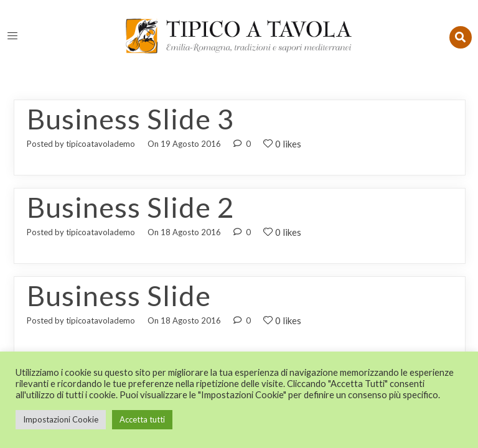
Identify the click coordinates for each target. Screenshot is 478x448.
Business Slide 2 (130, 207)
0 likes (282, 144)
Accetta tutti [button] (142, 419)
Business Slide (119, 296)
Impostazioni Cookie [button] (61, 419)
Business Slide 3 (130, 119)
